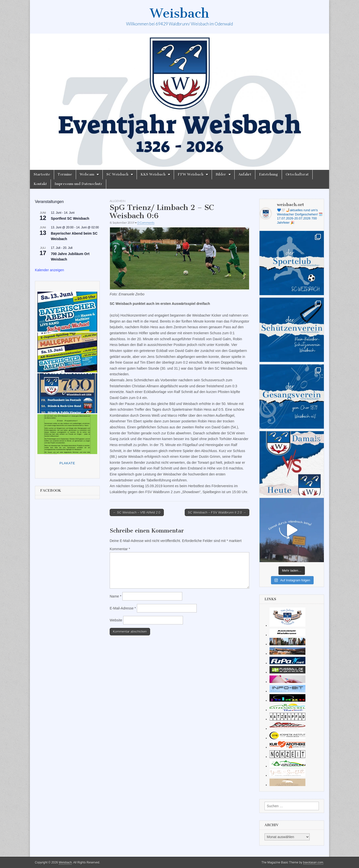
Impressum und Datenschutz (78, 184)
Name (116, 596)
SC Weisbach (117, 174)
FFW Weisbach (191, 174)
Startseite (42, 174)
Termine (65, 174)
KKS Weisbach (153, 174)
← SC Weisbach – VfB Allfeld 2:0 (137, 512)
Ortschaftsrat (297, 174)
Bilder (221, 174)
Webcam (87, 174)
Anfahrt (245, 174)
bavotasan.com (313, 863)
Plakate (67, 463)
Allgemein (118, 201)
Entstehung (269, 174)
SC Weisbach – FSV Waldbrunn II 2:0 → (217, 512)
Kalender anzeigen (49, 270)
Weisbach (179, 13)
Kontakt (40, 184)
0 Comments (146, 223)
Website (116, 620)
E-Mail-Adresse (123, 608)
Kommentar (120, 549)
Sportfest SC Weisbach (70, 218)
